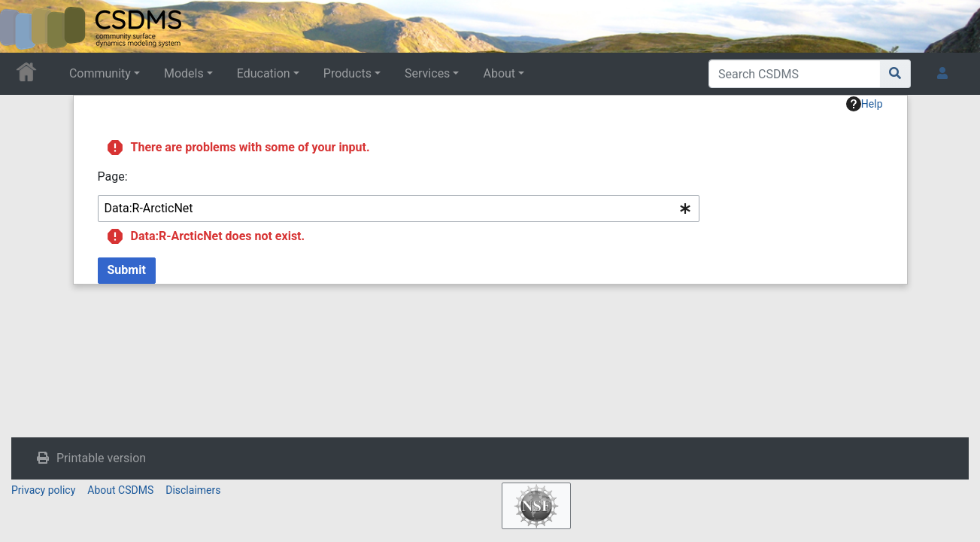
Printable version (101, 458)
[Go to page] (895, 74)
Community (100, 73)
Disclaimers (193, 490)
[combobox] (399, 209)
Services (427, 73)
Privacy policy (43, 490)
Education (264, 73)
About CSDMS (120, 490)
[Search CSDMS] (795, 74)
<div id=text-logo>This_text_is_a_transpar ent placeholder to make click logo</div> (24, 26)
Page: (113, 177)
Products (347, 73)
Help (865, 104)
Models (184, 73)
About (499, 73)
